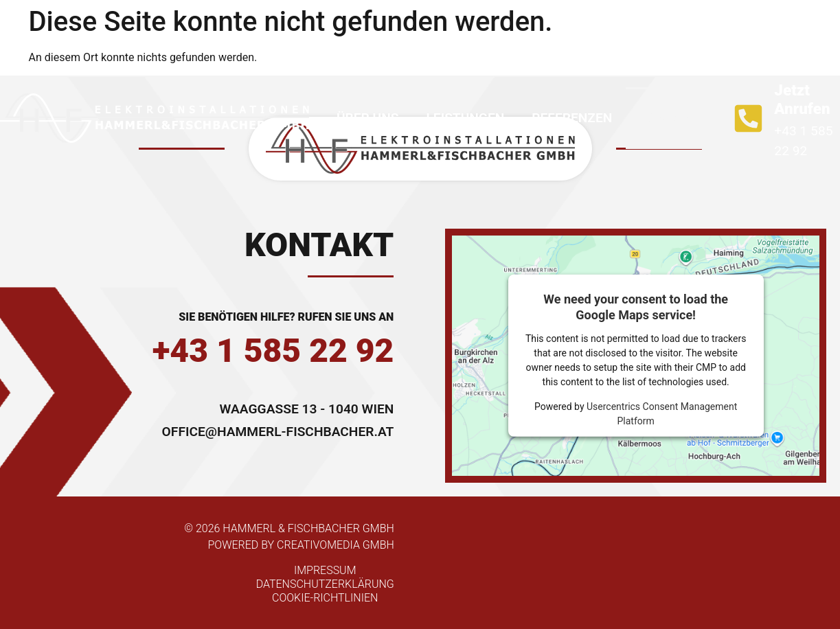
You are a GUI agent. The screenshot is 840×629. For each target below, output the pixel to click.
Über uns (367, 118)
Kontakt (669, 118)
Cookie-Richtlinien (325, 598)
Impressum (325, 570)
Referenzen (572, 118)
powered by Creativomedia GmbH (300, 545)
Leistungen (465, 118)
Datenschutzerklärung (325, 584)
